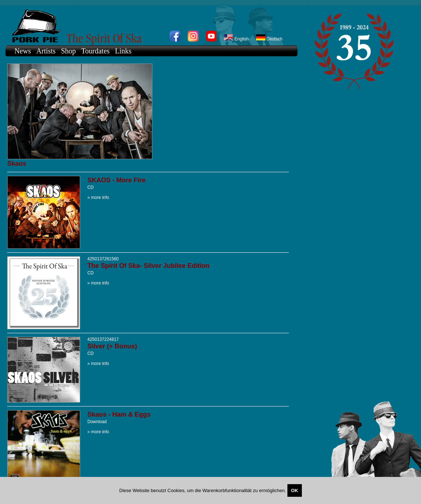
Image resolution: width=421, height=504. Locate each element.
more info (100, 197)
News (23, 51)
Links (123, 51)
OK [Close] (295, 490)
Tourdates (96, 51)
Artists (46, 51)
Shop (68, 51)
